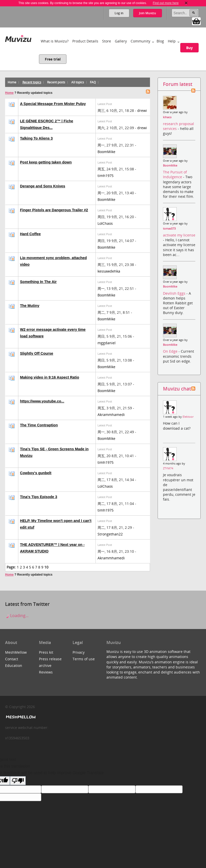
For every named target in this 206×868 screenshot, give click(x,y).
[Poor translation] (18, 781)
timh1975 (106, 176)
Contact (12, 659)
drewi (142, 110)
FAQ (93, 82)
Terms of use (84, 659)
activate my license (179, 235)
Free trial (53, 59)
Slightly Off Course (37, 353)
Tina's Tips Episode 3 (39, 497)
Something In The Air (38, 282)
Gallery (121, 41)
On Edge (171, 351)
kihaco (167, 117)
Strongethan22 (110, 534)
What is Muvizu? (55, 41)
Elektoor (188, 417)
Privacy (79, 652)
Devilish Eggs (175, 293)
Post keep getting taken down (46, 162)
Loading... (17, 616)
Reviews (46, 672)
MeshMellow (16, 652)
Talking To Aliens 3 (36, 138)
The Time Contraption (39, 425)
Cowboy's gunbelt (36, 473)
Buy (189, 48)
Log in (119, 13)
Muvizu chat (177, 389)
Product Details (85, 41)
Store (107, 41)
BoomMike (106, 152)
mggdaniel (107, 343)
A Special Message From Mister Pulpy (53, 104)
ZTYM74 (168, 468)
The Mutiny (30, 306)
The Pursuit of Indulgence (175, 174)
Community (140, 41)
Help (172, 41)
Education (14, 665)
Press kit (46, 652)
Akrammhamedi (111, 415)
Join (148, 13)
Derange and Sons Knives (43, 186)
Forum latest (178, 84)
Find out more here (166, 3)
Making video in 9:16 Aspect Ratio (50, 377)
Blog (160, 41)
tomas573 (169, 229)
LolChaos (105, 223)
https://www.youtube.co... (42, 401)
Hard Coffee (31, 234)
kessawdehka (109, 271)
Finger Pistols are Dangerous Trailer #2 (54, 210)
